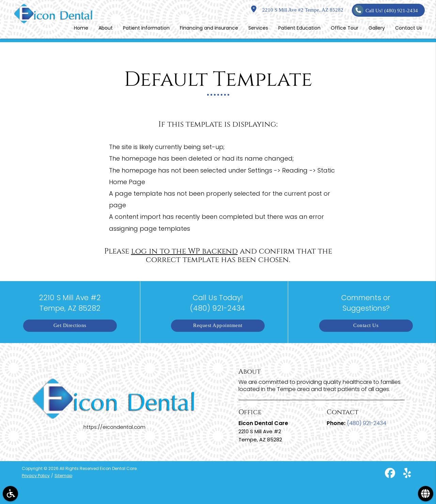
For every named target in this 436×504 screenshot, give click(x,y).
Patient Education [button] (299, 28)
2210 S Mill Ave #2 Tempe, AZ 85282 (297, 10)
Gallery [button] (377, 28)
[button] (10, 494)
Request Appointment (218, 326)
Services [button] (258, 28)
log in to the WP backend (184, 251)
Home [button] (81, 28)
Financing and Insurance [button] (209, 28)
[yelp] (407, 475)
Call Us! (386, 10)
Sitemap (63, 476)
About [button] (106, 28)
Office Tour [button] (345, 28)
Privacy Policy (36, 476)
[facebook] (390, 475)
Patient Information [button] (146, 28)
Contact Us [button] (409, 28)
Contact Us (366, 326)
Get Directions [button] (70, 326)
